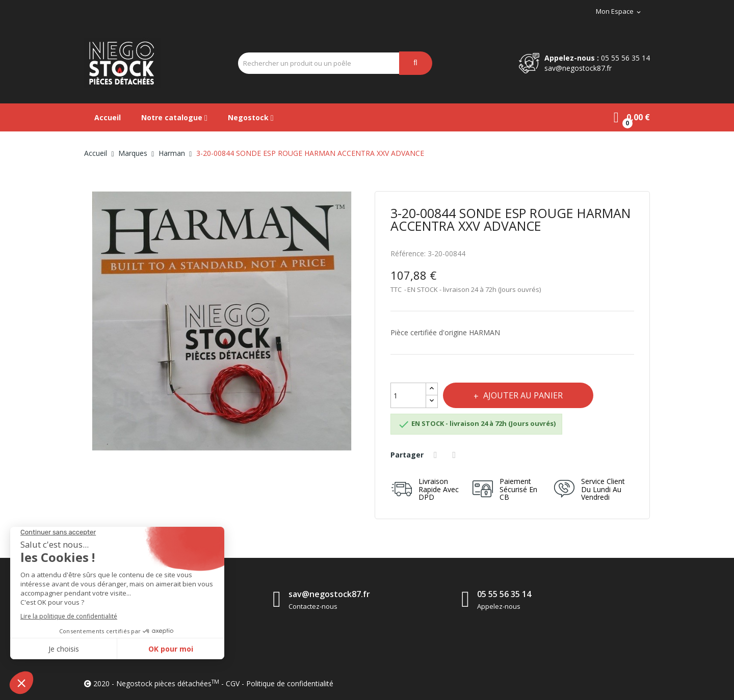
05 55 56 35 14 (625, 58)
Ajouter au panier (522, 395)
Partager (437, 455)
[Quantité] (408, 395)
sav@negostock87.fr (578, 68)
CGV (233, 683)
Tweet (456, 455)
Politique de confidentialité (290, 683)
